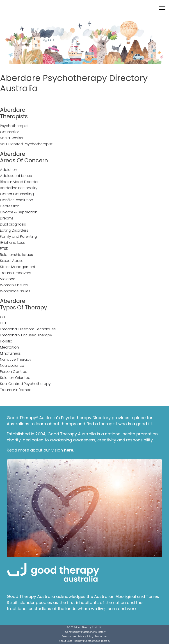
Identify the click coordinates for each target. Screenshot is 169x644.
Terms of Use (69, 636)
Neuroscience (12, 366)
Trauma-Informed (16, 390)
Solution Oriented (15, 378)
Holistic (6, 341)
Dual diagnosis (13, 224)
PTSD (4, 249)
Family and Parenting (18, 236)
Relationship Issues (16, 255)
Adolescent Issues (16, 176)
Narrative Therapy (16, 359)
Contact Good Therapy (97, 641)
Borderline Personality (19, 188)
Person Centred (14, 372)
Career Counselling (17, 194)
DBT (3, 323)
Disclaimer (101, 636)
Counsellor (9, 132)
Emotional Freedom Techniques (28, 329)
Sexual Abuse (12, 261)
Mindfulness (10, 353)
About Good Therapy (71, 641)
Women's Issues (14, 285)
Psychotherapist (14, 126)
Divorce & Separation (19, 212)
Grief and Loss (12, 243)
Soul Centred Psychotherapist (26, 144)
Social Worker (12, 138)
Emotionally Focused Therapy (26, 335)
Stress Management (18, 267)
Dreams (7, 218)
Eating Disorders (14, 230)
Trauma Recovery (16, 273)
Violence (8, 279)
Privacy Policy (85, 636)
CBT (3, 317)
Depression (10, 206)
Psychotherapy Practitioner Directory (85, 632)
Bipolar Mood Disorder (19, 182)
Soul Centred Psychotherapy (25, 384)
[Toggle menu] (162, 8)
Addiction (9, 170)
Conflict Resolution (17, 200)
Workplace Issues (15, 291)
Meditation (9, 347)
